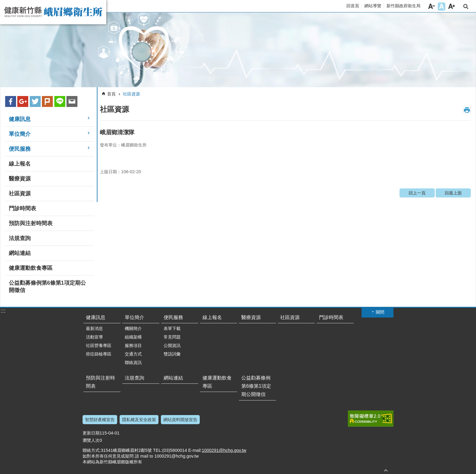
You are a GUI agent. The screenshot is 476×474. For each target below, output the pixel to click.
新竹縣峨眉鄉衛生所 (53, 12)
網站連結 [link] (20, 253)
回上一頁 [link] (417, 193)
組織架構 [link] (133, 337)
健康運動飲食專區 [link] (31, 268)
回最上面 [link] (453, 193)
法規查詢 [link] (20, 238)
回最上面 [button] (386, 470)
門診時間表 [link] (22, 208)
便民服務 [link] (20, 149)
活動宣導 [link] (94, 337)
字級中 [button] (442, 7)
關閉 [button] (380, 312)
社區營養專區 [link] (99, 345)
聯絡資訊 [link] (133, 362)
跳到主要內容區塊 (3, 3)
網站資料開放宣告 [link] (180, 420)
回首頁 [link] (353, 6)
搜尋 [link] (466, 7)
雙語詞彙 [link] (172, 354)
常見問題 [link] (172, 337)
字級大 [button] (452, 7)
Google (23, 101)
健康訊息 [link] (20, 119)
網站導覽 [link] (373, 6)
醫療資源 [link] (20, 179)
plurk (47, 101)
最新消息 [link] (94, 328)
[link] (238, 50)
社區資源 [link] (20, 194)
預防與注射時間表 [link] (31, 223)
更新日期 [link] (91, 433)
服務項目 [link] (133, 345)
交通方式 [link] (133, 354)
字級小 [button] (432, 7)
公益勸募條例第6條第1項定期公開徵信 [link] (47, 287)
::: (109, 3)
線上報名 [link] (20, 164)
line (60, 101)
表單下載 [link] (172, 328)
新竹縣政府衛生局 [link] (403, 6)
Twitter (35, 101)
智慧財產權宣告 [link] (100, 420)
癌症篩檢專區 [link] (99, 354)
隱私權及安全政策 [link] (139, 420)
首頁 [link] (111, 94)
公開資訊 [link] (172, 345)
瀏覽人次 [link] (91, 440)
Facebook (11, 101)
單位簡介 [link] (20, 134)
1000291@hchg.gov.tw (224, 450)
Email (72, 101)
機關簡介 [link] (133, 328)
